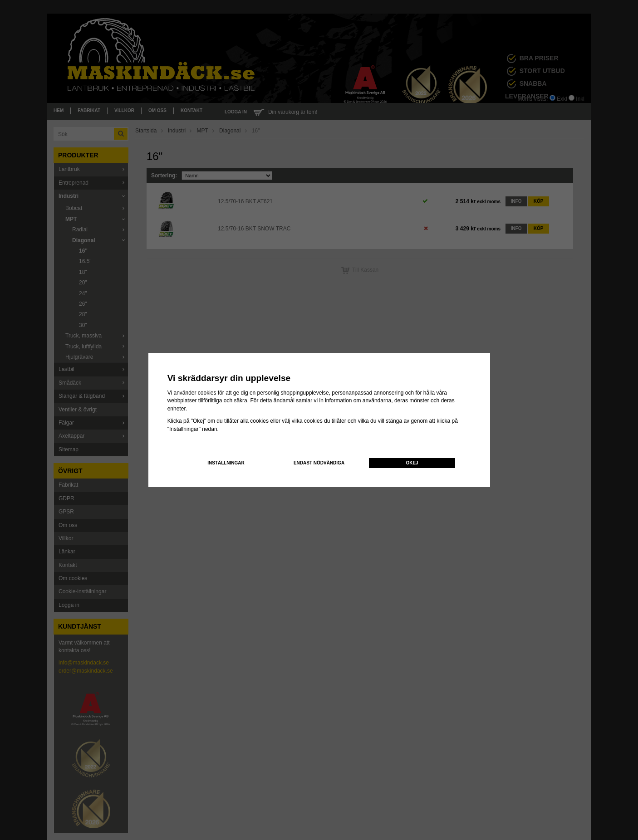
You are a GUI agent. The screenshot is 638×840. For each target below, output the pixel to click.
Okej (412, 463)
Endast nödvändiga (319, 463)
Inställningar (226, 463)
